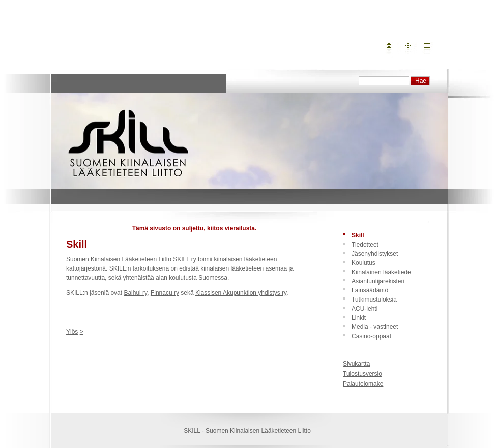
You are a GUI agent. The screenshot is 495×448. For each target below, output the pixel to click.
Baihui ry (135, 293)
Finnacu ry (165, 293)
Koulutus (363, 263)
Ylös (72, 332)
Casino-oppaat (371, 336)
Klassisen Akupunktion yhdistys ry (241, 293)
